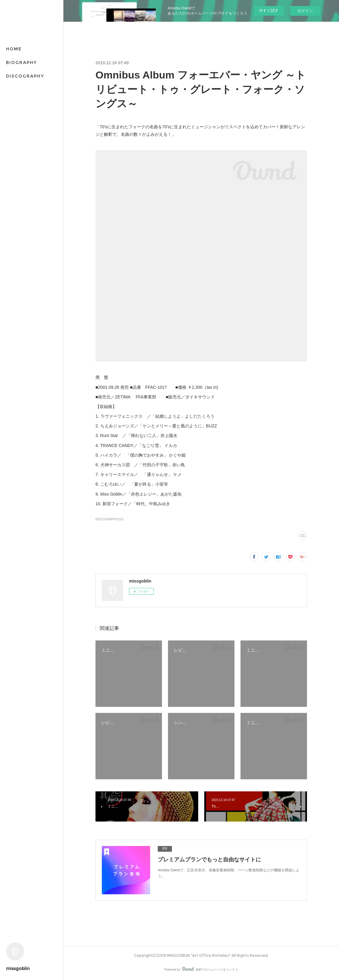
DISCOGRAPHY (25, 76)
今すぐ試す (269, 10)
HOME (14, 49)
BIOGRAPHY (21, 62)
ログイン (305, 11)
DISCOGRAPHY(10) (109, 519)
